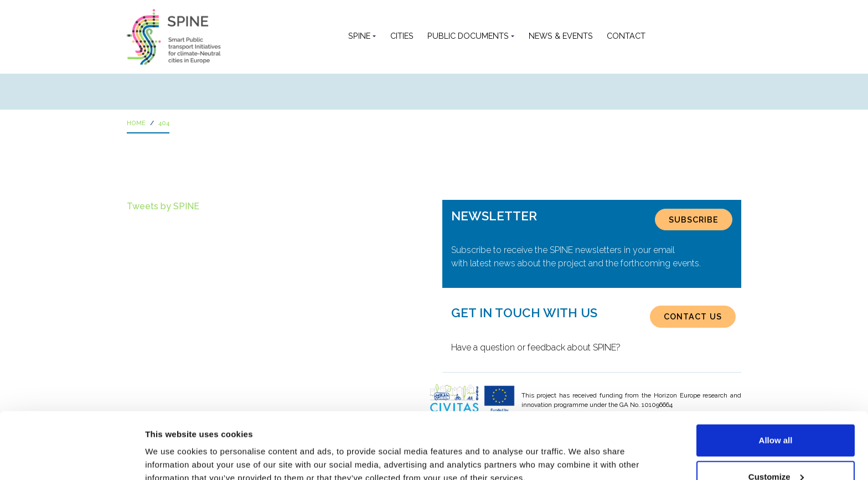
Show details (171, 446)
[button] (662, 36)
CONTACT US (693, 316)
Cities (402, 36)
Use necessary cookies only (776, 450)
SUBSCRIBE (694, 220)
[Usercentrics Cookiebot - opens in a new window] (72, 458)
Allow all (776, 378)
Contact (626, 36)
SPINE (359, 36)
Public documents (468, 36)
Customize (776, 414)
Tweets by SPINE (163, 206)
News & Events (561, 36)
